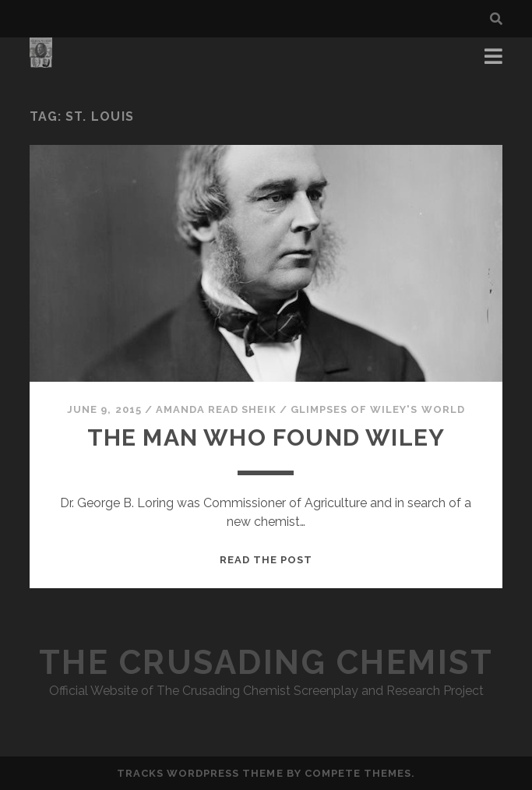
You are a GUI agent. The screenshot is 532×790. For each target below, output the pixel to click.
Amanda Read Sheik (216, 409)
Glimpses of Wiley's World (378, 409)
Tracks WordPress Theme (200, 773)
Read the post (266, 560)
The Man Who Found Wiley (266, 437)
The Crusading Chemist (266, 663)
